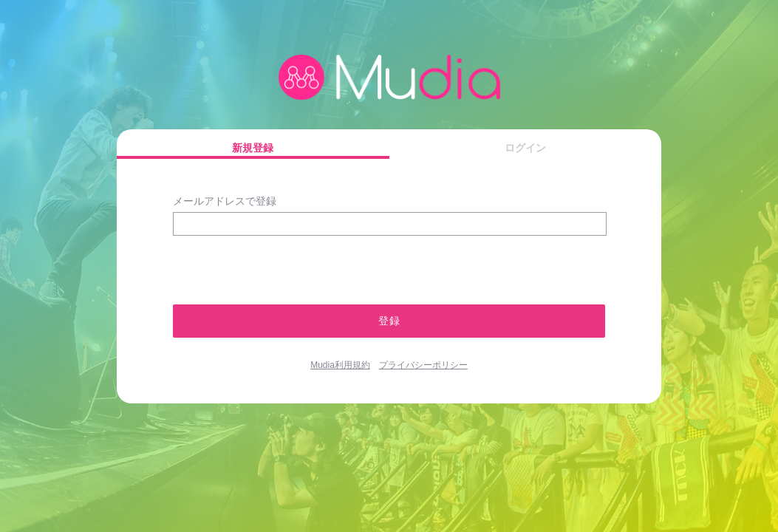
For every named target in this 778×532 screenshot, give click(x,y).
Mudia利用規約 (340, 365)
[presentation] (252, 263)
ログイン (525, 148)
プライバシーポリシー (423, 365)
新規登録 (253, 148)
